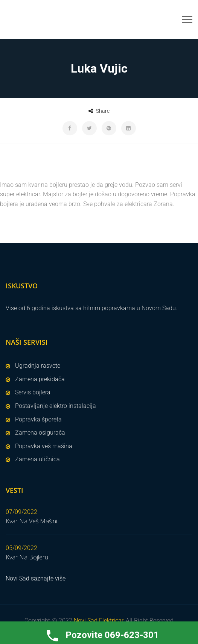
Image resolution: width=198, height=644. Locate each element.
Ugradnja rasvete (38, 366)
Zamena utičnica (37, 459)
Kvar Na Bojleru (27, 557)
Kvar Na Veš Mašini (31, 521)
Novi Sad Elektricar (98, 621)
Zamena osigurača (40, 433)
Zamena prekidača (40, 379)
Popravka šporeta (38, 419)
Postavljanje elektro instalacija (56, 406)
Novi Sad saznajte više (36, 578)
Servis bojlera (33, 392)
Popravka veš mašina (44, 446)
